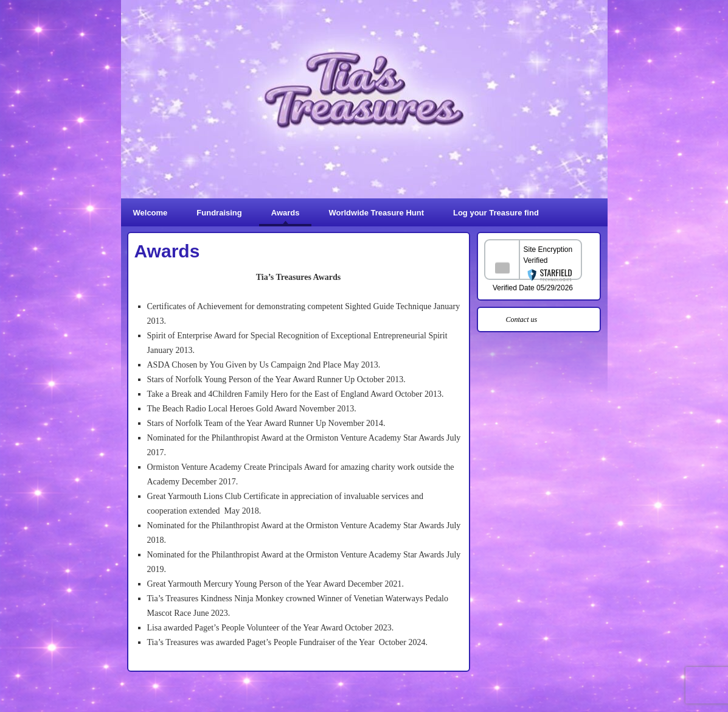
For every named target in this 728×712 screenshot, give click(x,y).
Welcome (151, 213)
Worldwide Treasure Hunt (376, 213)
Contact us (522, 319)
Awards (286, 213)
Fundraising (219, 213)
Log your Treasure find (496, 213)
